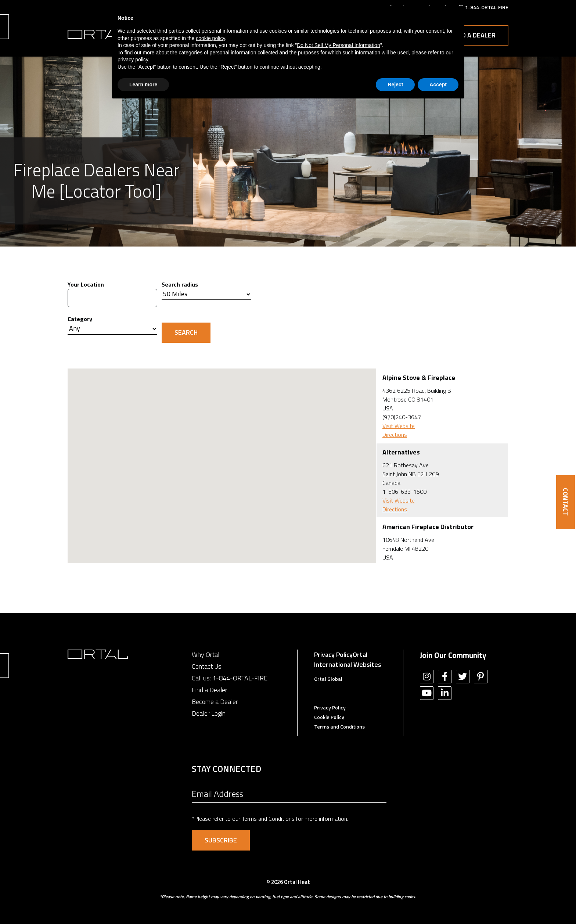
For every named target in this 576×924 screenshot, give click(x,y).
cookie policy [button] (210, 38)
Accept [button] (438, 85)
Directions (395, 435)
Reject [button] (395, 85)
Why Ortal (206, 655)
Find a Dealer (474, 35)
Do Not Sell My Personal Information (338, 45)
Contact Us (207, 666)
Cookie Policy (329, 717)
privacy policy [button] (133, 60)
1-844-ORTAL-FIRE (240, 678)
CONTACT (566, 502)
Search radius (180, 284)
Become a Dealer (215, 702)
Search (186, 332)
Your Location (86, 284)
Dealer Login (209, 713)
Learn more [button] (143, 85)
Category (80, 319)
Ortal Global (328, 679)
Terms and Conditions (339, 727)
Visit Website (399, 426)
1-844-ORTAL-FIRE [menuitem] (487, 7)
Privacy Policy (333, 655)
